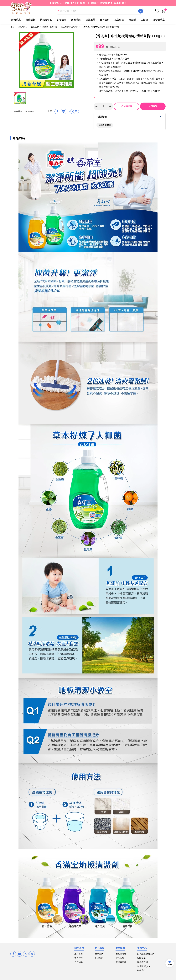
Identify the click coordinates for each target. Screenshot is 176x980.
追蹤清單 (141, 958)
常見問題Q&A (144, 966)
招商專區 (99, 958)
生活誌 (146, 20)
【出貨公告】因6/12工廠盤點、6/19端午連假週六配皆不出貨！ (88, 3)
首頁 (12, 27)
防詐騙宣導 (121, 962)
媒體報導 (79, 958)
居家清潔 (77, 20)
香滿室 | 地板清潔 (50, 27)
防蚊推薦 (92, 20)
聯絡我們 (141, 970)
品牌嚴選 (120, 20)
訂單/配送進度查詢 (146, 954)
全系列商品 (23, 27)
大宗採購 (99, 954)
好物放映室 (159, 20)
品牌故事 (79, 954)
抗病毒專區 (47, 20)
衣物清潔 (63, 20)
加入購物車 (127, 106)
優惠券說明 (142, 962)
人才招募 (79, 962)
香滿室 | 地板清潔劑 (69, 27)
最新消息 (17, 20)
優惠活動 (32, 20)
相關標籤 (102, 117)
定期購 (134, 20)
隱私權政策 (121, 954)
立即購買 (153, 106)
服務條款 (120, 958)
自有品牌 (106, 20)
